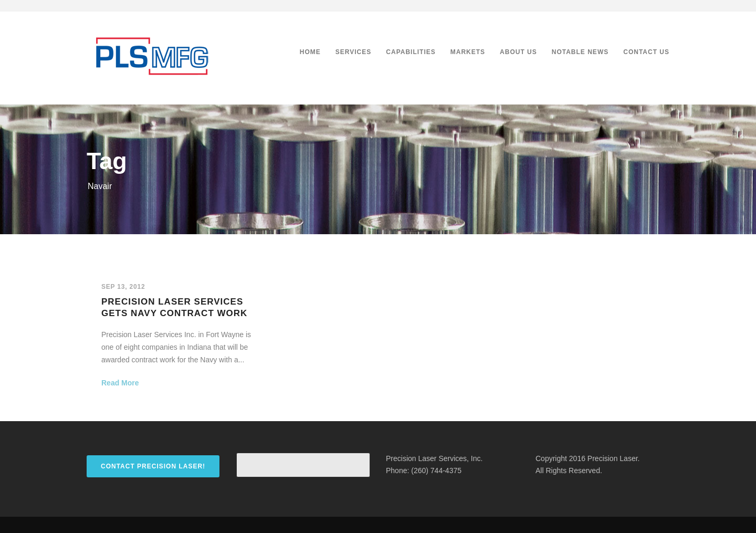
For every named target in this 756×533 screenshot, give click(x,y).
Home (310, 52)
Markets (468, 52)
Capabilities (411, 52)
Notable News (580, 52)
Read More (120, 383)
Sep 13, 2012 (123, 287)
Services (353, 52)
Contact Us (646, 52)
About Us (518, 52)
